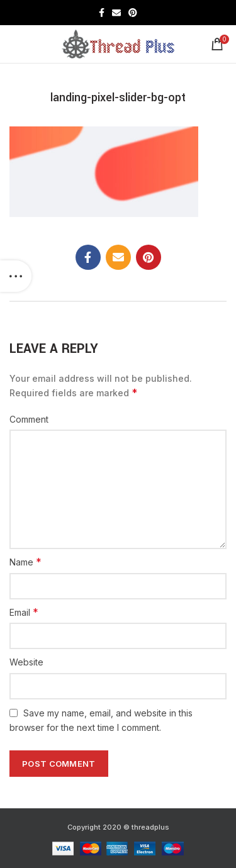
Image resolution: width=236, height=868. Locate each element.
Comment (29, 419)
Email (24, 612)
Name (25, 562)
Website (26, 662)
